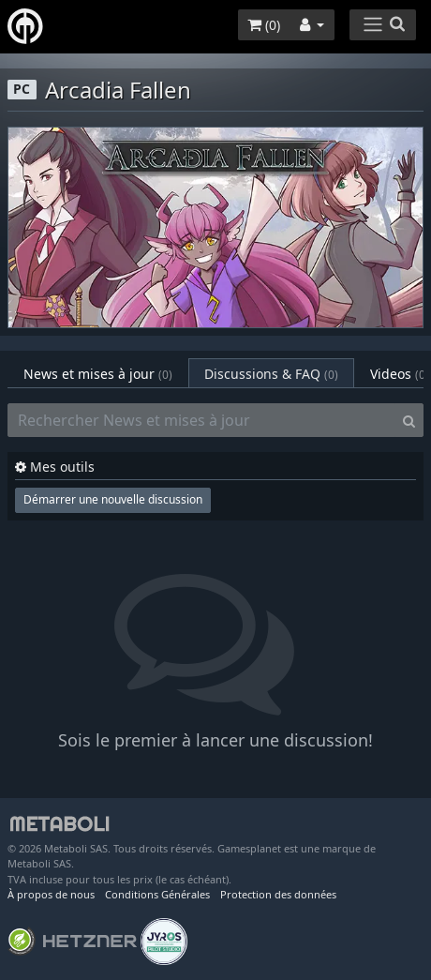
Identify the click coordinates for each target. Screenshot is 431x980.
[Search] (409, 420)
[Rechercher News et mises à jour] (201, 420)
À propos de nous (51, 894)
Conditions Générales (157, 894)
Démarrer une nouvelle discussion (113, 499)
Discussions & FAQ (271, 374)
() (264, 25)
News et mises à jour (98, 374)
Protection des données (278, 894)
